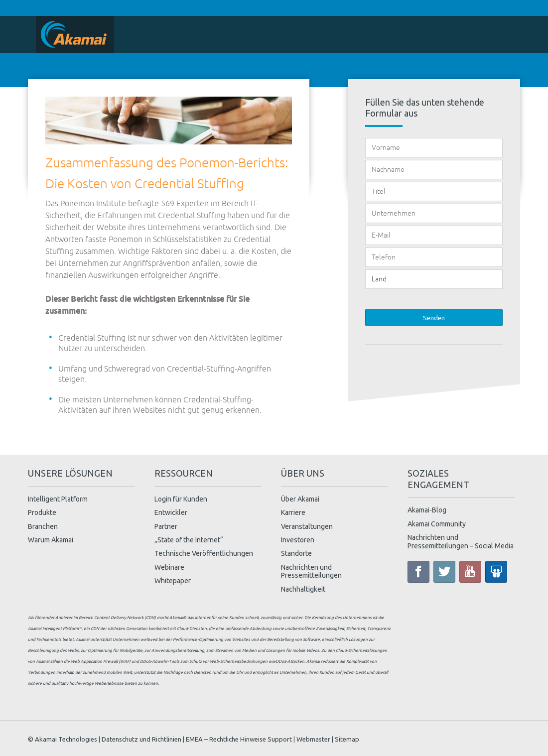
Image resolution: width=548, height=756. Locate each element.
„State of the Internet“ (189, 540)
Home (75, 34)
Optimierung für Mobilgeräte (115, 650)
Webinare (169, 567)
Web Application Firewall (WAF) (101, 661)
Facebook (418, 572)
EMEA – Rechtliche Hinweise (226, 739)
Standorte (296, 553)
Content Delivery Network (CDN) (125, 618)
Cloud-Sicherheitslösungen (361, 650)
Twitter (444, 572)
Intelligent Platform (58, 499)
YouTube (470, 572)
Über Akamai (300, 499)
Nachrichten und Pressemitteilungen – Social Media (461, 542)
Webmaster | (315, 739)
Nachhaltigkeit (303, 589)
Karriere (293, 512)
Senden (434, 318)
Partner (166, 526)
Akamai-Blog (427, 510)
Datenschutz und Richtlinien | (143, 739)
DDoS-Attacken (290, 661)
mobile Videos (306, 650)
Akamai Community (437, 524)
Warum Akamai (51, 540)
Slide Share (496, 572)
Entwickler (171, 512)
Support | (281, 739)
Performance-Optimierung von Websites (211, 639)
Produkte (42, 512)
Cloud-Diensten (192, 629)
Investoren (298, 540)
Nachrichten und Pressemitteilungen (311, 571)
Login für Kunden (181, 499)
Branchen (43, 526)
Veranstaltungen (307, 526)
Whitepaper (173, 581)
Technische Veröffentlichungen (204, 553)
